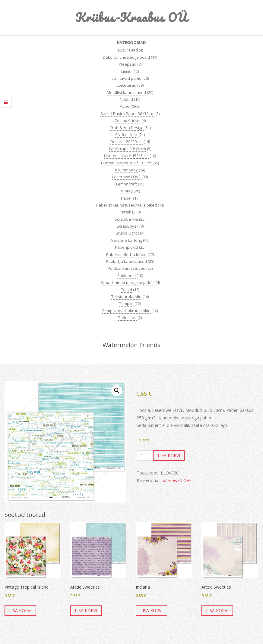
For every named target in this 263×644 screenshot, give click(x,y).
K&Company (127, 170)
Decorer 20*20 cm (127, 142)
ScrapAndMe (126, 219)
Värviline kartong (127, 240)
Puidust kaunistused (127, 268)
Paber (125, 106)
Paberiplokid (127, 247)
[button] (117, 390)
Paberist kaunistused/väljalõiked (127, 205)
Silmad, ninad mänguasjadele (128, 282)
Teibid (127, 290)
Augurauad (128, 50)
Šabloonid (127, 275)
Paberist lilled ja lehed (126, 254)
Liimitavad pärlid (127, 78)
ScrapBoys (127, 226)
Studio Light (126, 233)
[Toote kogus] (144, 456)
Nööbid (126, 99)
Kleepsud (128, 64)
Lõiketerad (127, 85)
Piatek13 (128, 212)
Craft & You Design (127, 128)
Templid (126, 303)
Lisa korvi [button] (20, 610)
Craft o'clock (126, 135)
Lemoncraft (127, 184)
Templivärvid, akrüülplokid (126, 311)
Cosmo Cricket (128, 120)
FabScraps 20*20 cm (128, 149)
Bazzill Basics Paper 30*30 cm (127, 114)
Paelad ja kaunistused (126, 261)
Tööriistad (127, 318)
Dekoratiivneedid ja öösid (126, 57)
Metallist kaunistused (126, 92)
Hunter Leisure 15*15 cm (126, 156)
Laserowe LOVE (126, 177)
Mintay (127, 191)
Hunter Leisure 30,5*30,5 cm (126, 163)
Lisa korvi (169, 455)
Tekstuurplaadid (126, 297)
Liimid (126, 71)
